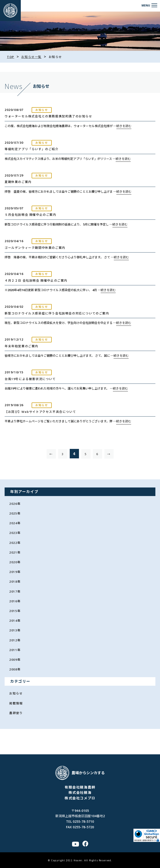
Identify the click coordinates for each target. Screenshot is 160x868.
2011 (13, 650)
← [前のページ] (51, 454)
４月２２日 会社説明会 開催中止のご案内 (36, 280)
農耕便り (16, 713)
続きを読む (124, 126)
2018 (13, 582)
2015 (13, 611)
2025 (13, 513)
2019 (13, 572)
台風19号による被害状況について (30, 379)
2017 (13, 591)
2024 (13, 523)
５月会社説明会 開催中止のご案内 (30, 215)
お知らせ (16, 693)
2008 (13, 669)
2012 (13, 640)
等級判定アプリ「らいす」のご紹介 (32, 149)
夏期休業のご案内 (18, 182)
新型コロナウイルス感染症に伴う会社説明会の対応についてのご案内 (57, 313)
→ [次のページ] (109, 454)
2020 (13, 562)
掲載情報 (16, 703)
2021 (13, 552)
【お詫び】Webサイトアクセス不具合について (40, 412)
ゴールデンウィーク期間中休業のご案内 (35, 248)
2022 (13, 543)
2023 (13, 533)
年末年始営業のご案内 (21, 346)
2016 (13, 601)
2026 (13, 504)
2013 (13, 630)
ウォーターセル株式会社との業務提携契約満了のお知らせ (48, 116)
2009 (13, 660)
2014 (13, 621)
